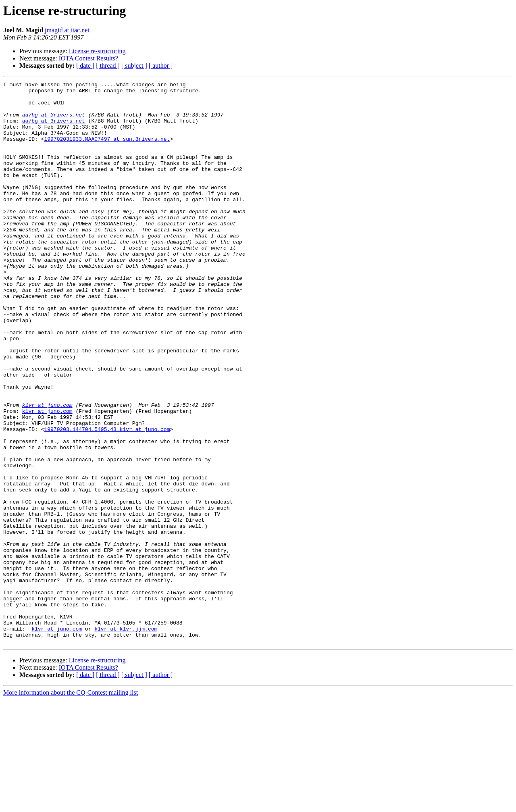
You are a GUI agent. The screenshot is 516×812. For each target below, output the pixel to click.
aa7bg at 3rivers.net (54, 122)
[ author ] (161, 66)
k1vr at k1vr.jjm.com (126, 739)
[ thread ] (108, 66)
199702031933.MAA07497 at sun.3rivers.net (107, 151)
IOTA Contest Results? (88, 58)
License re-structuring (97, 51)
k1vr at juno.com (47, 470)
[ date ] (85, 66)
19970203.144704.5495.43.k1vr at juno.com (107, 499)
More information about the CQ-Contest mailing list (71, 805)
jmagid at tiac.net (67, 30)
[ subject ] (134, 66)
